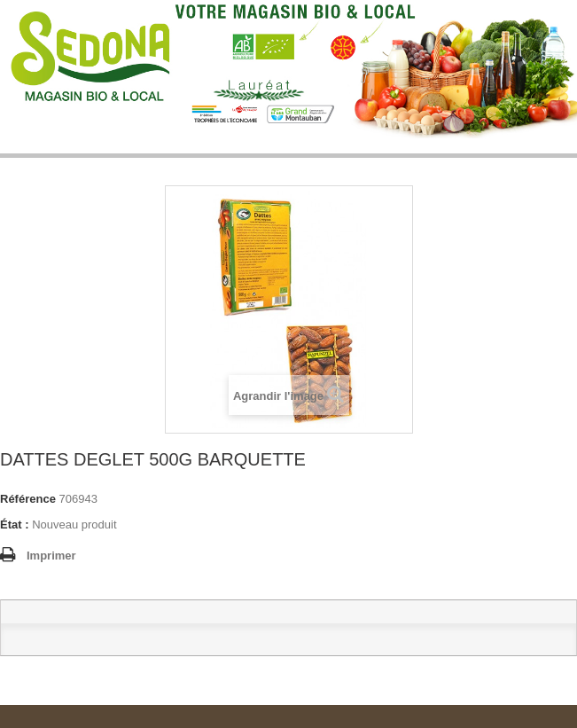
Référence (28, 499)
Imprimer (51, 556)
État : (15, 524)
